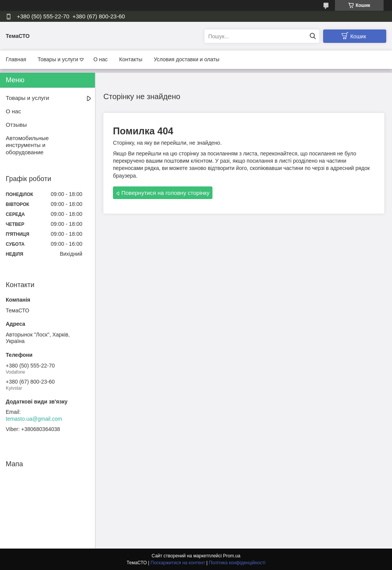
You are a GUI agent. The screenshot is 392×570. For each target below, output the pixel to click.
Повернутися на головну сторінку (165, 193)
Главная (16, 59)
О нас (100, 59)
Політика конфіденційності (237, 563)
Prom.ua (232, 556)
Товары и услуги (58, 59)
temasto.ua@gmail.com (34, 419)
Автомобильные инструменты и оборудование (27, 145)
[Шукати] (313, 36)
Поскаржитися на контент (178, 563)
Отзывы (16, 125)
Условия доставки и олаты (187, 59)
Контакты (131, 59)
